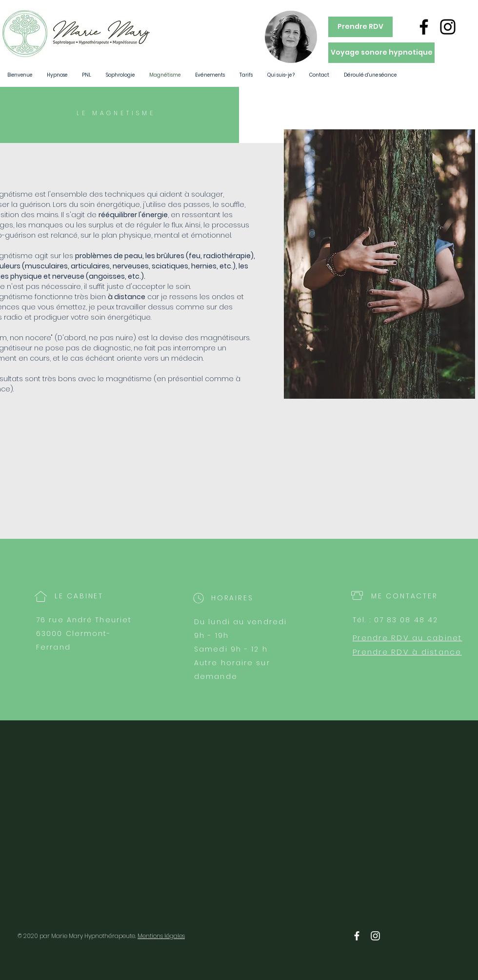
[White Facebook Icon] (357, 936)
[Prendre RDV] (360, 27)
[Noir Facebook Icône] (424, 27)
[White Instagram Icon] (375, 936)
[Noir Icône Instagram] (448, 27)
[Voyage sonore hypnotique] (381, 53)
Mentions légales (161, 936)
